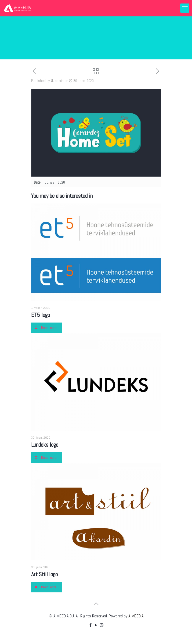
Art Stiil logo (44, 574)
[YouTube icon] (96, 625)
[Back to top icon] (96, 604)
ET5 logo (41, 315)
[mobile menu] (185, 8)
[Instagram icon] (102, 625)
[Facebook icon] (90, 625)
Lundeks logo (45, 445)
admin (59, 81)
